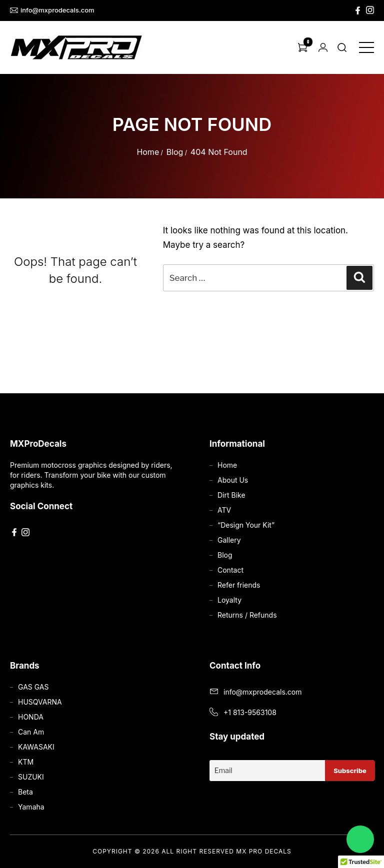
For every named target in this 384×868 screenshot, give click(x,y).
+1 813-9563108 (250, 712)
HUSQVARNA (40, 702)
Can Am (31, 732)
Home (148, 152)
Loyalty (229, 600)
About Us (233, 480)
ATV (224, 510)
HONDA (31, 717)
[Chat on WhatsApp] (360, 839)
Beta (25, 792)
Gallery (229, 540)
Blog (175, 152)
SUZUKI (31, 777)
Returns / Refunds (247, 615)
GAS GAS (33, 687)
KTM (26, 762)
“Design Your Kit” (246, 525)
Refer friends (239, 585)
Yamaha (31, 807)
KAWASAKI (36, 747)
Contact (230, 570)
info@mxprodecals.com (52, 10)
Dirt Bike (231, 495)
